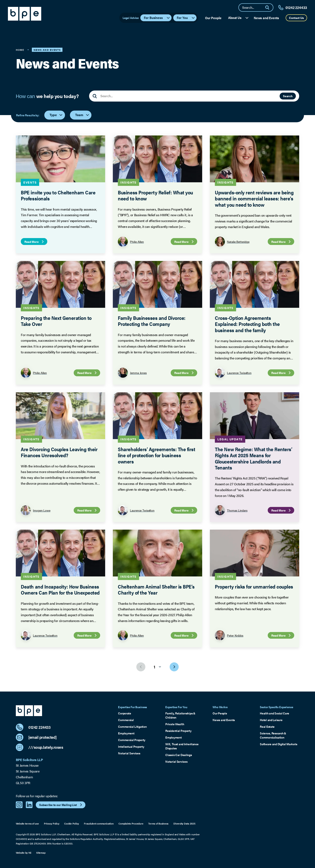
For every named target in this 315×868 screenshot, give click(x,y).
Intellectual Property (131, 747)
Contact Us (296, 18)
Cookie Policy (72, 824)
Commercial (126, 720)
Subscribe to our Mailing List (61, 805)
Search (288, 96)
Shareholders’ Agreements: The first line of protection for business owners (156, 455)
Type (56, 115)
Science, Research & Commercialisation (273, 735)
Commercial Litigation (132, 727)
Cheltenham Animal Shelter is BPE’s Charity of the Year (156, 589)
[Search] (269, 7)
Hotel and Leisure (271, 720)
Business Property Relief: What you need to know (155, 195)
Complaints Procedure (131, 824)
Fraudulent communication (99, 824)
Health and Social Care (275, 713)
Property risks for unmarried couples (254, 586)
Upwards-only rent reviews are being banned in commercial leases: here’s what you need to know (254, 198)
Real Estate (267, 727)
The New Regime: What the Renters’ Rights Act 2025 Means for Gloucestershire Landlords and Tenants (253, 458)
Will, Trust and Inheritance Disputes (182, 746)
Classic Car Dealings (179, 755)
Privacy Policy (52, 824)
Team (82, 115)
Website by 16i (24, 853)
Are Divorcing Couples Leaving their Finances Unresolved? (59, 452)
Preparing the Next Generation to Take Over (56, 321)
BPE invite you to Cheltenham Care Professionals (58, 195)
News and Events (266, 18)
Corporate (125, 713)
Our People (213, 18)
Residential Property (178, 731)
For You (186, 18)
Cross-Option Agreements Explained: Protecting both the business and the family (247, 324)
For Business (157, 18)
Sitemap (41, 853)
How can (47, 96)
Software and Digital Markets (278, 744)
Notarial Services (129, 753)
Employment (126, 733)
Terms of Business (158, 824)
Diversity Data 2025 (184, 824)
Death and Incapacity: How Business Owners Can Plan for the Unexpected (60, 589)
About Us (239, 18)
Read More (34, 242)
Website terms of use (27, 824)
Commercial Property (132, 740)
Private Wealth (175, 724)
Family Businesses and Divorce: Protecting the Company (152, 321)
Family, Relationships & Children (180, 715)
